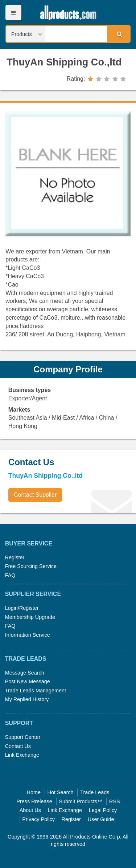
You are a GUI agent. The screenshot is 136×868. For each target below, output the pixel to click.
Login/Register (22, 608)
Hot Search (61, 792)
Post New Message (28, 681)
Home (34, 792)
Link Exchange (22, 755)
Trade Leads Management (36, 691)
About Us (30, 810)
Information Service (28, 635)
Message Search (25, 673)
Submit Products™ (81, 801)
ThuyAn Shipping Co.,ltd (64, 62)
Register (15, 557)
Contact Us (18, 746)
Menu (13, 13)
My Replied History (27, 699)
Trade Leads (95, 792)
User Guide (101, 819)
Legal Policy (103, 810)
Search (118, 34)
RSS (115, 801)
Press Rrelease (34, 801)
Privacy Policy (38, 819)
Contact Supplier (35, 495)
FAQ (10, 575)
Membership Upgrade (30, 617)
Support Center (23, 737)
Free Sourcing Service (31, 566)
